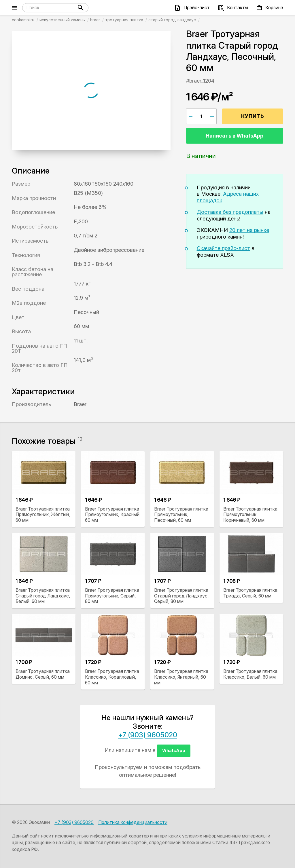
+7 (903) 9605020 (148, 735)
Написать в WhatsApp (235, 136)
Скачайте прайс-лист (223, 248)
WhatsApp (174, 750)
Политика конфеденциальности (133, 822)
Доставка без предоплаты (230, 212)
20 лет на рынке (249, 230)
